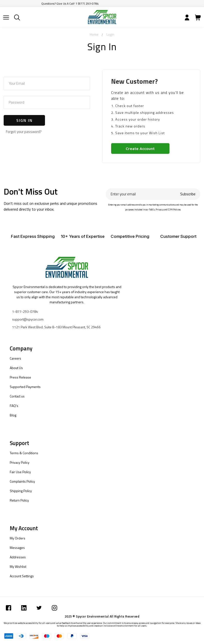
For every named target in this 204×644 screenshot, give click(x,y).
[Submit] (6, 17)
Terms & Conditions (24, 453)
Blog (13, 415)
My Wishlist (18, 566)
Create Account (140, 149)
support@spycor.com (28, 319)
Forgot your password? (24, 132)
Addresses (18, 557)
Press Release (20, 377)
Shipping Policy (21, 491)
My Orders (18, 538)
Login (110, 34)
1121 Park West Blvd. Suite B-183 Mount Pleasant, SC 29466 (56, 327)
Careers (15, 358)
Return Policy (19, 500)
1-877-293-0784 (25, 311)
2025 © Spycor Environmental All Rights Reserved (102, 616)
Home (94, 34)
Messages (17, 548)
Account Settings (22, 576)
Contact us (17, 396)
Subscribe (188, 194)
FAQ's (14, 406)
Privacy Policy (20, 462)
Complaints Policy (22, 481)
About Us (16, 368)
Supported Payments (25, 387)
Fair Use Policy (20, 472)
